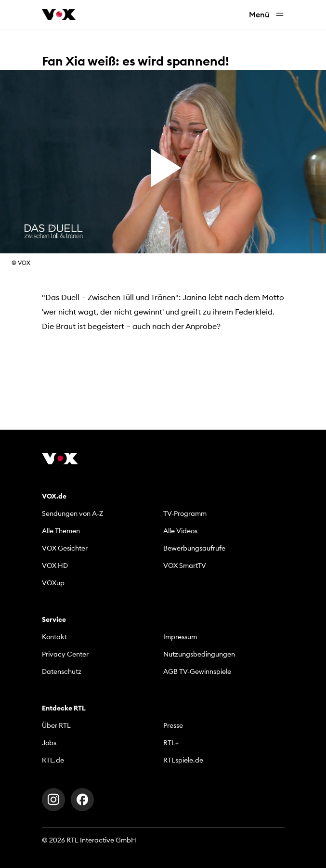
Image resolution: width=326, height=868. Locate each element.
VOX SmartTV (185, 566)
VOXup (53, 583)
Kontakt (54, 637)
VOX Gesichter (65, 548)
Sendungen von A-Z (72, 513)
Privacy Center (65, 654)
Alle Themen (61, 531)
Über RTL (56, 725)
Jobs (49, 743)
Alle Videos (180, 531)
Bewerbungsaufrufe (194, 548)
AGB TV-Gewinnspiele (197, 671)
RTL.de (53, 760)
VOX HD (55, 566)
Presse (173, 725)
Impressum (180, 637)
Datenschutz (62, 671)
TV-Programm (185, 513)
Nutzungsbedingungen (199, 654)
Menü (267, 15)
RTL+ (171, 743)
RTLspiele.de (183, 760)
